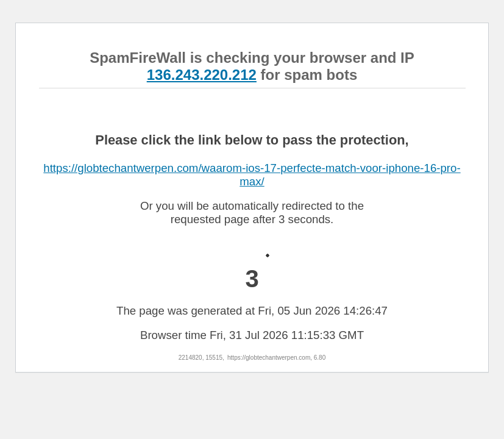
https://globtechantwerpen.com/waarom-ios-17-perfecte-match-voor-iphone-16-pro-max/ (252, 175)
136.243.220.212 (202, 75)
